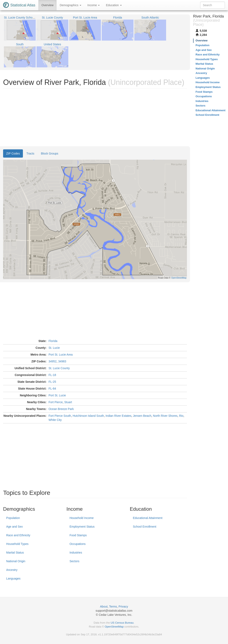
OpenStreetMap (114, 627)
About (104, 607)
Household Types (17, 544)
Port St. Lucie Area (61, 355)
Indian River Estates (118, 416)
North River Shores (165, 416)
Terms (113, 607)
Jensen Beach (142, 416)
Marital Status (15, 553)
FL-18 (52, 375)
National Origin (16, 561)
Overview (47, 5)
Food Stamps (78, 535)
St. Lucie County (59, 368)
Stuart (68, 402)
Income (94, 5)
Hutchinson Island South (88, 416)
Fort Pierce (56, 402)
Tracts (30, 153)
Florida (53, 341)
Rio (181, 416)
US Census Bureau (122, 623)
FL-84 (52, 389)
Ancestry (12, 570)
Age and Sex (14, 527)
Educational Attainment (148, 518)
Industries (76, 553)
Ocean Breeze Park (61, 409)
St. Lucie (54, 348)
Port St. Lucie (57, 395)
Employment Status (82, 527)
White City (55, 420)
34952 (53, 361)
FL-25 (52, 382)
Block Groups (50, 153)
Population (13, 518)
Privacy (123, 607)
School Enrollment (145, 527)
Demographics (70, 5)
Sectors (74, 561)
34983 (62, 361)
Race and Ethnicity (18, 535)
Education (114, 5)
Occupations (78, 544)
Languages (13, 578)
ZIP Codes (13, 153)
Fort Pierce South (60, 416)
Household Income (82, 518)
